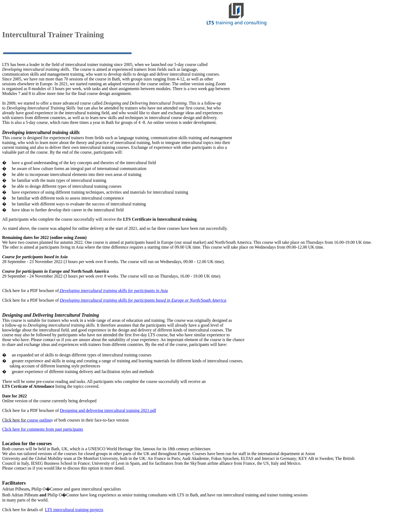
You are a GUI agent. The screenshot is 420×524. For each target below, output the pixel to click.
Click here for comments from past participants (43, 429)
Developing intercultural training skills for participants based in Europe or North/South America (143, 300)
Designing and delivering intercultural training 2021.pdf (108, 410)
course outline (39, 420)
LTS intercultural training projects (74, 510)
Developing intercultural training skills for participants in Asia (114, 291)
